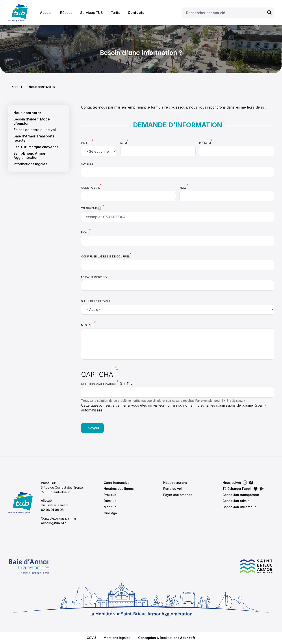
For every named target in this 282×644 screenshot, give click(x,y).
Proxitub (110, 495)
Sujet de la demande (96, 301)
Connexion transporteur (241, 495)
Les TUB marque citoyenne (36, 147)
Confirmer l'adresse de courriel (105, 256)
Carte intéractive (117, 483)
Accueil (46, 13)
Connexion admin (236, 501)
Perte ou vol (173, 489)
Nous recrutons (175, 483)
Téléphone (91, 208)
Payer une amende (178, 495)
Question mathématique (99, 384)
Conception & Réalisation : (167, 638)
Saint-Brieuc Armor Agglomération (29, 156)
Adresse (87, 164)
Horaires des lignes (119, 489)
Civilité (86, 143)
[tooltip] (99, 208)
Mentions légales (117, 638)
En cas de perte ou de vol (35, 130)
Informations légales (30, 164)
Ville (183, 188)
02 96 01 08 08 (52, 510)
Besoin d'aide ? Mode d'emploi (32, 121)
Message (88, 325)
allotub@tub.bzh (54, 523)
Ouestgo (110, 513)
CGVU (91, 638)
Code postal (90, 188)
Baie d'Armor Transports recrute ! (34, 138)
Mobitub (110, 507)
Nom (124, 143)
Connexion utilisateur (239, 507)
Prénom (205, 143)
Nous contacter (27, 113)
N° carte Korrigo (94, 277)
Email (85, 232)
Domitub (110, 501)
